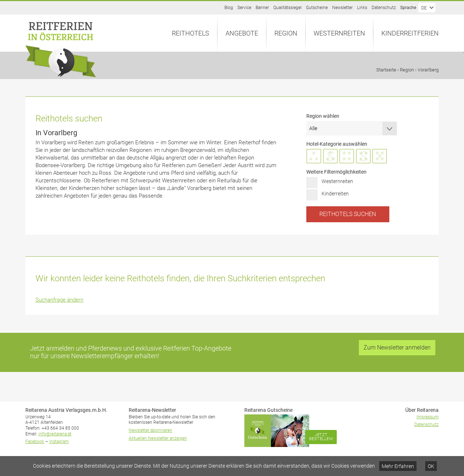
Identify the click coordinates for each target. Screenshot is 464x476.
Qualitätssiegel (287, 8)
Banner (262, 8)
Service (244, 8)
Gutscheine (317, 8)
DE (424, 8)
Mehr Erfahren (398, 466)
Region (286, 33)
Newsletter (342, 8)
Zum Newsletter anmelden (397, 347)
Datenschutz (384, 8)
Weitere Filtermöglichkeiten (336, 172)
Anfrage (464, 53)
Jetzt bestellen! (321, 437)
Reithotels (190, 33)
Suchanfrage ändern (59, 300)
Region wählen (323, 116)
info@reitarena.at (55, 434)
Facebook (35, 442)
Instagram (59, 442)
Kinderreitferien (410, 33)
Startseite (386, 70)
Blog (229, 8)
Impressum (428, 417)
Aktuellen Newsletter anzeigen (158, 438)
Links (362, 8)
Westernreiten (339, 33)
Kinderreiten (335, 194)
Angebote (242, 33)
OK (431, 466)
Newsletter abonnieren (150, 430)
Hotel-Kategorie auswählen (337, 144)
